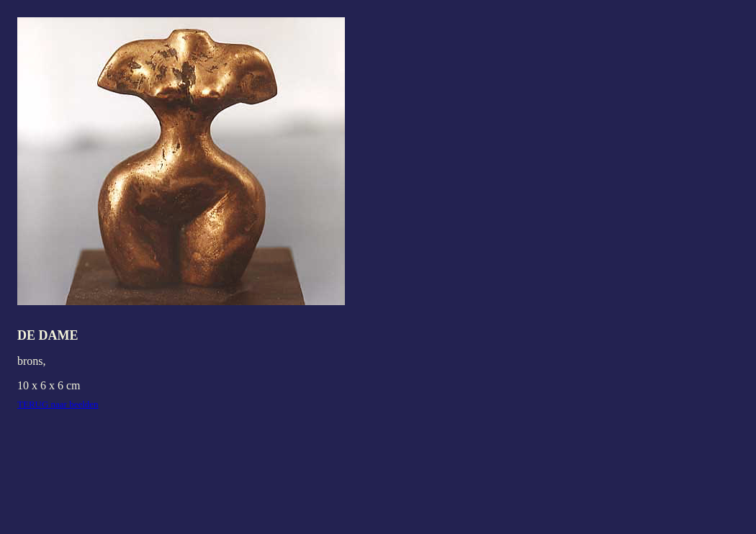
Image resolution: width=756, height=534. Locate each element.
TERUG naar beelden (58, 404)
